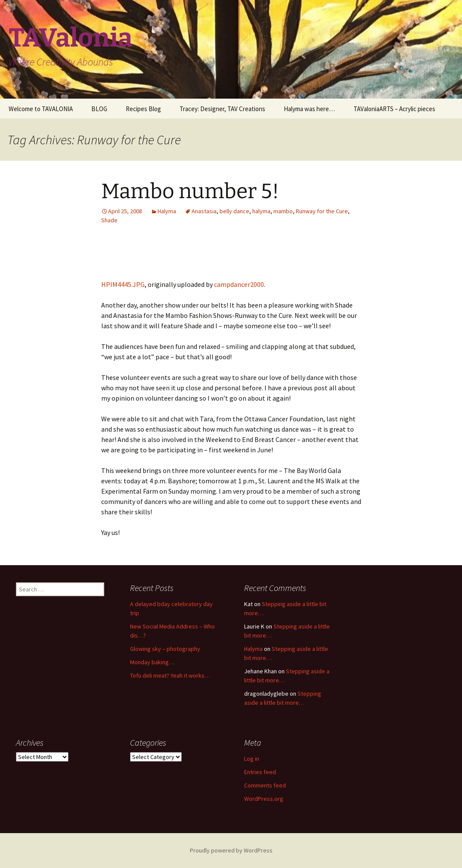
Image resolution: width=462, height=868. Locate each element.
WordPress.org (264, 799)
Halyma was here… (309, 109)
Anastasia (204, 211)
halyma (261, 211)
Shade (109, 220)
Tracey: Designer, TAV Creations (222, 109)
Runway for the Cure (322, 211)
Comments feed (265, 785)
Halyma (167, 211)
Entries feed (260, 772)
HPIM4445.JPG (123, 284)
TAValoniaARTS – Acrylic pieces (394, 109)
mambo (283, 211)
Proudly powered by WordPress (231, 850)
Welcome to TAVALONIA (41, 109)
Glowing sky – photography (165, 649)
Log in (252, 759)
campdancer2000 (239, 284)
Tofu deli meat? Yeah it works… (170, 675)
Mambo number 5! (190, 191)
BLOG (99, 109)
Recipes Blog (143, 109)
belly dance (234, 211)
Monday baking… (152, 662)
